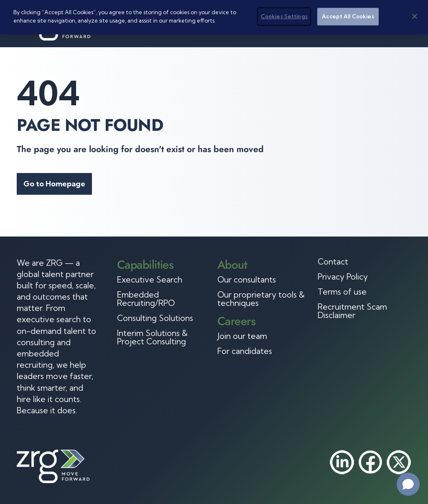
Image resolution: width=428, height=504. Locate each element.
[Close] (415, 16)
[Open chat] (408, 484)
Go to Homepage (54, 184)
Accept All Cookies (348, 16)
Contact (333, 262)
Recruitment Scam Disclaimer (352, 311)
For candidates (245, 351)
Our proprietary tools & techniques (261, 299)
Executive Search (150, 280)
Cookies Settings (284, 16)
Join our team (242, 336)
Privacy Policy (343, 277)
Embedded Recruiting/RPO (146, 299)
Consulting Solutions (155, 318)
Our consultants (247, 280)
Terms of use (342, 292)
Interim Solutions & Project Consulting (152, 337)
